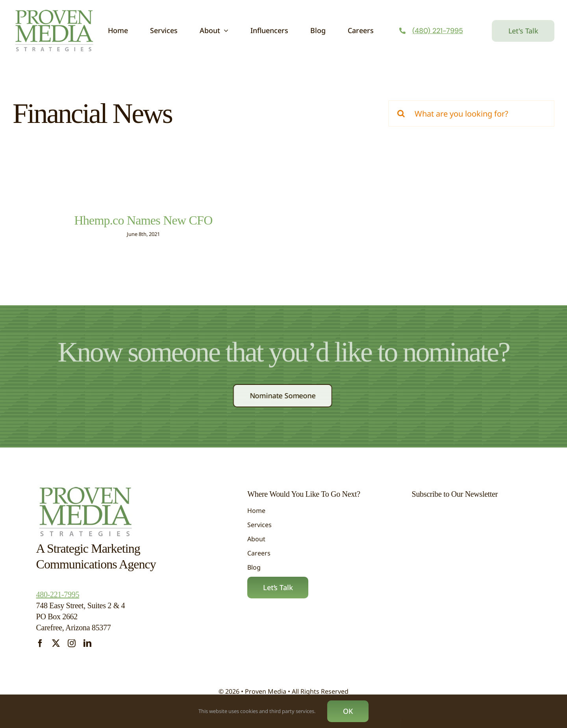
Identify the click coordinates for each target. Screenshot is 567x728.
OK (348, 711)
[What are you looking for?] (471, 113)
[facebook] (40, 643)
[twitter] (56, 643)
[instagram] (72, 643)
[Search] (401, 113)
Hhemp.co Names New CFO (143, 220)
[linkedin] (87, 643)
